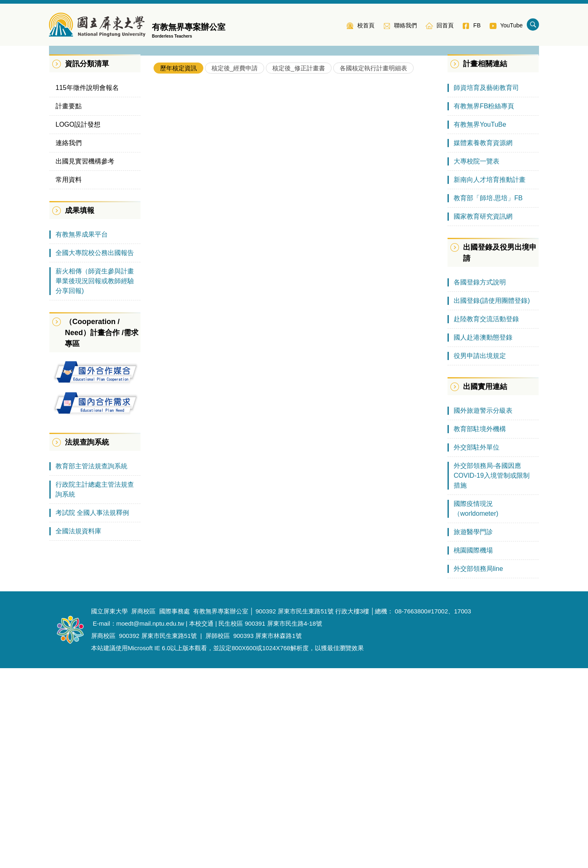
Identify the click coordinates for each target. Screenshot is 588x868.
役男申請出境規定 (480, 556)
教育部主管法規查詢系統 (91, 666)
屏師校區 (218, 836)
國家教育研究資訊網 (483, 416)
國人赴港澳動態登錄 (483, 537)
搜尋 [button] (533, 25)
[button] (59, 144)
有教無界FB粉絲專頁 (484, 306)
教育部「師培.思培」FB (488, 398)
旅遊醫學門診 (473, 732)
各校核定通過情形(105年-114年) (212, 355)
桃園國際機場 (473, 750)
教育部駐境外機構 (480, 629)
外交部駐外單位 (477, 647)
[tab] (178, 268)
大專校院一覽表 (477, 361)
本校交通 (201, 823)
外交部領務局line (478, 768)
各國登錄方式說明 (480, 482)
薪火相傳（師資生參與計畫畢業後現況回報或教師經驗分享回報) (95, 481)
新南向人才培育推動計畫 (490, 379)
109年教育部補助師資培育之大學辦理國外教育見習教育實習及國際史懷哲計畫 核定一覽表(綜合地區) (300, 456)
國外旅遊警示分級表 (483, 610)
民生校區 (231, 823)
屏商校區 (103, 836)
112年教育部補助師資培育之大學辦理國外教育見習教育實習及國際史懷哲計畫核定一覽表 (290, 322)
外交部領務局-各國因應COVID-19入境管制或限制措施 (492, 675)
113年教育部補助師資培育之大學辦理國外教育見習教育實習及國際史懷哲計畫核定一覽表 (290, 305)
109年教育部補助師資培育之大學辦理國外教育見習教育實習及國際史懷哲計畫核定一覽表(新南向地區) (300, 439)
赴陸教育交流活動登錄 (486, 519)
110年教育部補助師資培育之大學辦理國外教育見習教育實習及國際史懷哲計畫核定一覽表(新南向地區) (300, 389)
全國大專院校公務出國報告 (95, 453)
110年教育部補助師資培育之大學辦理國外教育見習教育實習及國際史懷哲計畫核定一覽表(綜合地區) (300, 406)
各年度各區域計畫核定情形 (205, 339)
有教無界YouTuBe (480, 324)
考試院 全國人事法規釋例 (92, 713)
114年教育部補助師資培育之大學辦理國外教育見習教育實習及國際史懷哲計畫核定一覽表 (290, 288)
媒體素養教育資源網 (483, 343)
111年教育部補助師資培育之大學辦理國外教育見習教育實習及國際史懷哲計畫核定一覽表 (290, 372)
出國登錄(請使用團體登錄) (492, 500)
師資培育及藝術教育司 (486, 287)
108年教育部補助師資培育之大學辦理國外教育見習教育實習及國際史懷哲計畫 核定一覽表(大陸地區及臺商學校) (300, 473)
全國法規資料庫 (78, 731)
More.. (427, 492)
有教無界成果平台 (82, 434)
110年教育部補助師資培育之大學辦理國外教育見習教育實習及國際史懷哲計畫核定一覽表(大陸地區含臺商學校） (300, 422)
